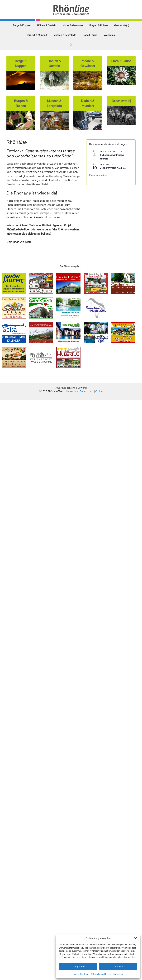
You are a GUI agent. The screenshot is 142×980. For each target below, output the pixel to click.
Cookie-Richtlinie (81, 974)
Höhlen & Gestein (47, 25)
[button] (136, 938)
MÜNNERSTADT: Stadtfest (113, 168)
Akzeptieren (78, 967)
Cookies (99, 391)
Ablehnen (118, 967)
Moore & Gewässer (73, 25)
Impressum (118, 974)
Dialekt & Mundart (37, 35)
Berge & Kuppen (22, 25)
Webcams (109, 35)
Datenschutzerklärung (101, 974)
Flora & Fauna (90, 35)
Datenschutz (87, 391)
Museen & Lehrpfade (65, 35)
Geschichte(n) (122, 25)
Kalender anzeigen (98, 175)
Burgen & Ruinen (99, 25)
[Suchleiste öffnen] (71, 45)
